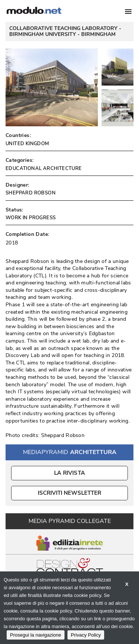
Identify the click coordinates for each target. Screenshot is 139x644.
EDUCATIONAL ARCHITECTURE (44, 168)
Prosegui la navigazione (36, 635)
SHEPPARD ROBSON (31, 193)
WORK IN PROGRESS (31, 218)
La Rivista (69, 473)
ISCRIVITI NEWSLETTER (69, 493)
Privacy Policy (86, 635)
